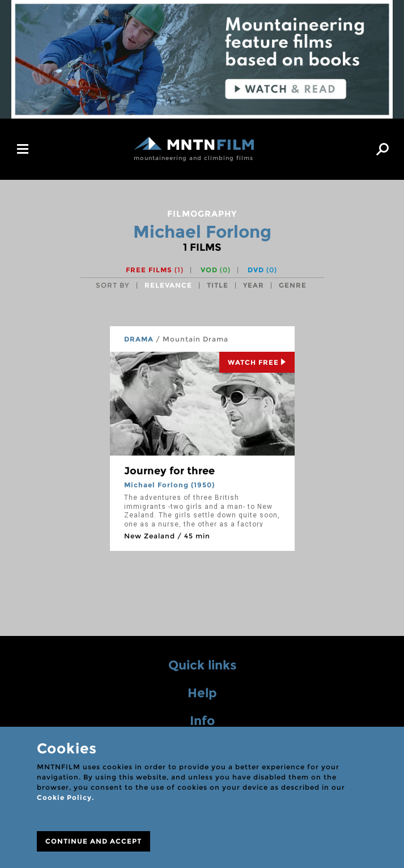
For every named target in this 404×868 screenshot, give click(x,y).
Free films (155, 270)
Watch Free (257, 362)
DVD (262, 270)
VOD (216, 270)
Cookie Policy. (65, 797)
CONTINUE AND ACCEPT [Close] (93, 841)
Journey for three (169, 471)
